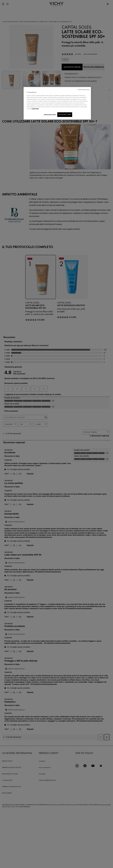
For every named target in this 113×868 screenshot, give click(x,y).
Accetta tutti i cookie (65, 115)
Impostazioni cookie (49, 114)
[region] (57, 104)
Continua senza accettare (84, 89)
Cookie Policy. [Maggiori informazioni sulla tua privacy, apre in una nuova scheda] (35, 109)
